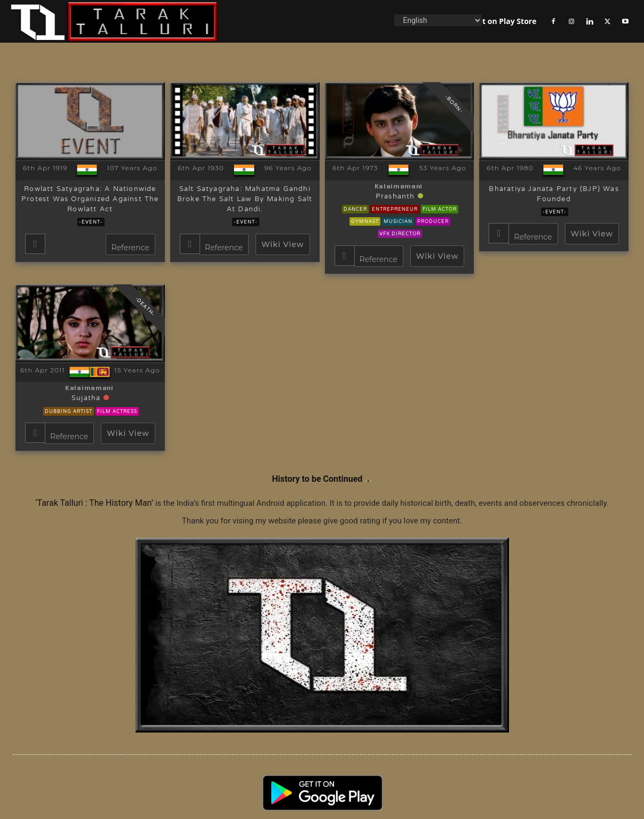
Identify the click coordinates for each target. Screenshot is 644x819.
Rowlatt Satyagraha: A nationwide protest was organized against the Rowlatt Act (90, 200)
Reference (130, 248)
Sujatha (88, 399)
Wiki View (283, 244)
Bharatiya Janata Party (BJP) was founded (554, 194)
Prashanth (397, 197)
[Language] (438, 20)
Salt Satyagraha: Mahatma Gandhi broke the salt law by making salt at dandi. (245, 200)
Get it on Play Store (501, 21)
